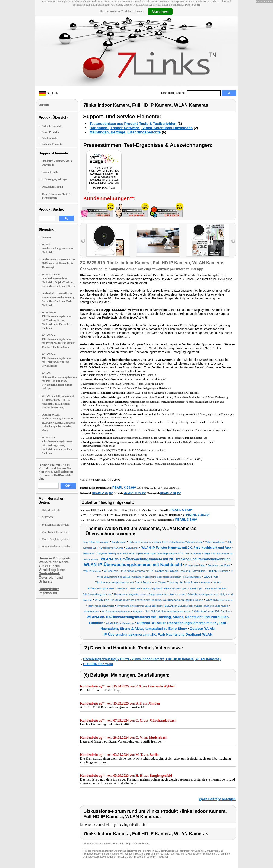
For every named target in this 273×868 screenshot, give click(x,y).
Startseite (168, 93)
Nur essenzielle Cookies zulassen (121, 11)
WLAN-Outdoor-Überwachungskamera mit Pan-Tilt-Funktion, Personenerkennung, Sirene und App (59, 381)
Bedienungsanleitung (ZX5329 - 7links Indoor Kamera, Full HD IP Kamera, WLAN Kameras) (152, 659)
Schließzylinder (56, 532)
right (233, 241)
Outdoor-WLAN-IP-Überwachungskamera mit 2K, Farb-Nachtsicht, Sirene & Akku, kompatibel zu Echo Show (59, 423)
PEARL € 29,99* (124, 487)
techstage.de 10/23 (104, 188)
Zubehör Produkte (52, 144)
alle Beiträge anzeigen (219, 799)
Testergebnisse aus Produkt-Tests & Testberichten (133, 124)
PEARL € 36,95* (170, 493)
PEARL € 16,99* (198, 515)
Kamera (46, 237)
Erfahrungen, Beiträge (54, 179)
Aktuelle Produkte (52, 126)
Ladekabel (52, 510)
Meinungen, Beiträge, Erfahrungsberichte (125, 132)
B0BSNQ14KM (172, 488)
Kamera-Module (55, 525)
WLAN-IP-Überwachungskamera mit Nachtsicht (58, 248)
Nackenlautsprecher (56, 546)
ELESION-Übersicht (98, 664)
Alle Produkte (49, 138)
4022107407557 (153, 488)
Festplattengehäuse (55, 539)
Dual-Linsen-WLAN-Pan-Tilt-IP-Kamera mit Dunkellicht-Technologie (58, 263)
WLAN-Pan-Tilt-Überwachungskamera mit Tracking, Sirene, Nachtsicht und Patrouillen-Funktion (57, 320)
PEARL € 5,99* (186, 519)
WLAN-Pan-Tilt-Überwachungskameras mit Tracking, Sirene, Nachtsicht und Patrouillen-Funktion (57, 445)
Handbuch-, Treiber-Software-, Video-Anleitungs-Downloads (141, 128)
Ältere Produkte (51, 132)
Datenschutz (192, 5)
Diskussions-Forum (52, 187)
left (83, 241)
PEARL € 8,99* (181, 510)
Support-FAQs (50, 172)
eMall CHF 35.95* (135, 493)
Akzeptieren (160, 11)
